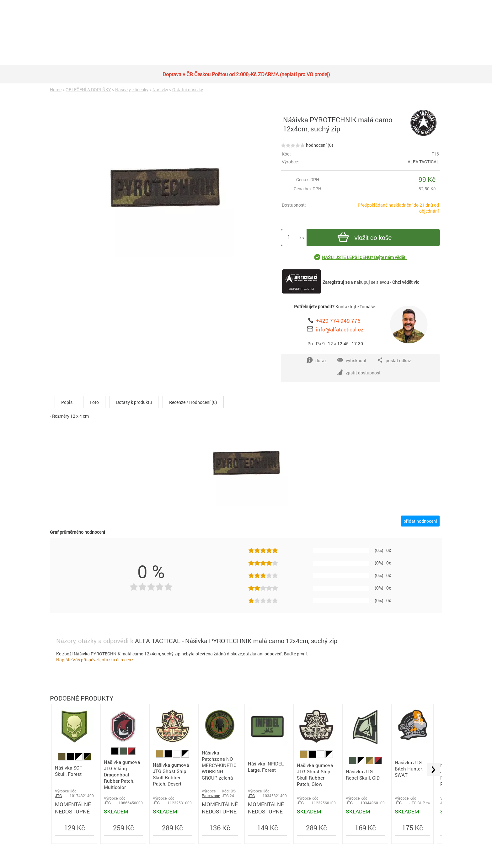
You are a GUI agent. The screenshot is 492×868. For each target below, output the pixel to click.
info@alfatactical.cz (340, 329)
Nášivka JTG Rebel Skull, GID (363, 775)
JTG (58, 796)
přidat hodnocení (420, 521)
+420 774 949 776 (338, 321)
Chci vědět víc (406, 282)
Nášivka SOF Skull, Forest (69, 771)
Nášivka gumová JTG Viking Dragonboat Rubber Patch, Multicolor (122, 775)
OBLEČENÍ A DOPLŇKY (88, 90)
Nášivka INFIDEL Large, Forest (266, 767)
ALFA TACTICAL (423, 162)
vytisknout (352, 360)
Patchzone (211, 796)
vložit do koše (364, 238)
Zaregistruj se (336, 282)
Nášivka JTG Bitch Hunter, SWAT (409, 769)
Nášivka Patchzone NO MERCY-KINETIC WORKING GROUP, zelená (219, 765)
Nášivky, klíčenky (132, 90)
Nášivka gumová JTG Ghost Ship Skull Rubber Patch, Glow (315, 775)
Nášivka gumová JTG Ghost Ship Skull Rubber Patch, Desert (171, 774)
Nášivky (160, 90)
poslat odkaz (394, 360)
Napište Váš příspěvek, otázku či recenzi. (96, 660)
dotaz (317, 360)
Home (56, 90)
